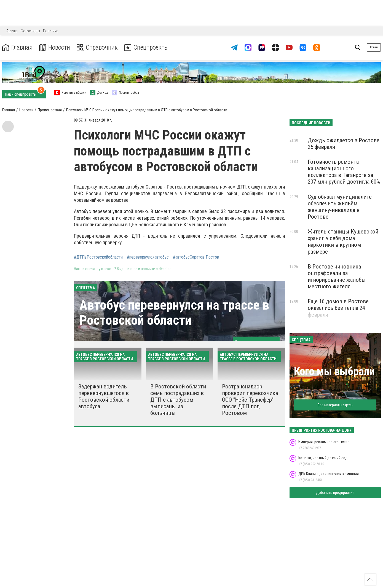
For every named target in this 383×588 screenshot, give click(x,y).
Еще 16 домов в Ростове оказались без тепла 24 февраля (338, 308)
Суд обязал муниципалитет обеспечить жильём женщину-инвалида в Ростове (341, 207)
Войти (374, 47)
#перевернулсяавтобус (148, 257)
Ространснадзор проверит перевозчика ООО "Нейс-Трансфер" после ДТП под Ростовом (250, 400)
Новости (55, 48)
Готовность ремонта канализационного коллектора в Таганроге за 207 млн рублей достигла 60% (344, 172)
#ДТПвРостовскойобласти (98, 257)
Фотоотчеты (30, 31)
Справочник (97, 48)
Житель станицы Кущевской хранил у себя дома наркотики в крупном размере (343, 241)
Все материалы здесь (335, 405)
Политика (51, 31)
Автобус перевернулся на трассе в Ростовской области (174, 313)
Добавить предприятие (335, 493)
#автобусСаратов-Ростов (196, 257)
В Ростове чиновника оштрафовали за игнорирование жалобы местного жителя (337, 276)
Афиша (12, 31)
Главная (17, 48)
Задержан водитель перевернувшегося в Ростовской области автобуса (104, 396)
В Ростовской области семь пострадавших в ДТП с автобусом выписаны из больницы (178, 400)
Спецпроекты (147, 48)
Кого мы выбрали (334, 371)
